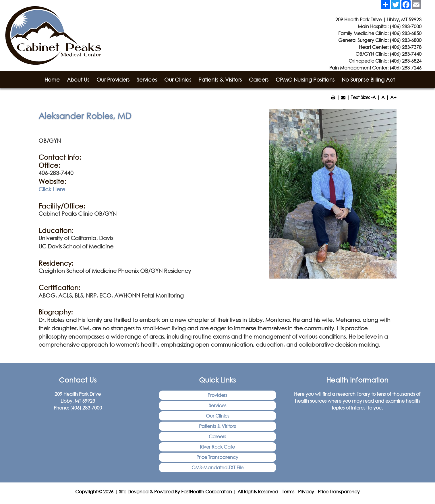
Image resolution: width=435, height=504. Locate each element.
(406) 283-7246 (406, 68)
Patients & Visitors (220, 80)
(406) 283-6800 (406, 40)
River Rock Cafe (217, 447)
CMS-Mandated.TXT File (217, 467)
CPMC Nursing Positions (305, 80)
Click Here (52, 189)
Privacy (306, 492)
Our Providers (113, 80)
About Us (78, 80)
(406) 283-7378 (406, 47)
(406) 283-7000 (406, 26)
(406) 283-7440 (406, 54)
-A (373, 97)
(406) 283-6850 (406, 33)
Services (147, 80)
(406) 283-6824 (406, 61)
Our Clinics (178, 80)
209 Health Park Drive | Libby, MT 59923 (378, 19)
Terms (288, 492)
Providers (217, 395)
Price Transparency (217, 457)
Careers (259, 80)
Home (52, 80)
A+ (393, 97)
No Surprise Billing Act (368, 80)
